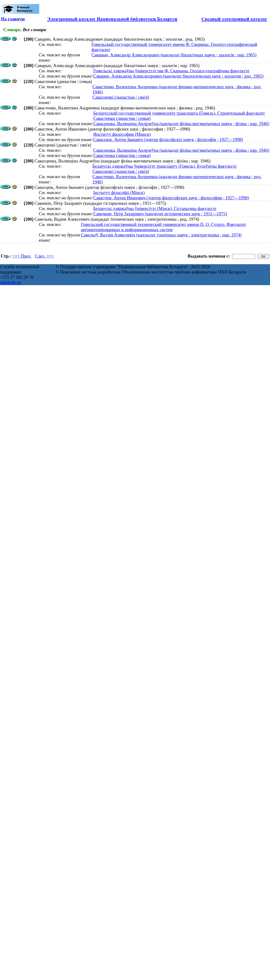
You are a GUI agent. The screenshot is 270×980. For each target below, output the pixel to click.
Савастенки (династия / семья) (122, 118)
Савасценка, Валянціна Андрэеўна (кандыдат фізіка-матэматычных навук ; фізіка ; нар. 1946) (181, 124)
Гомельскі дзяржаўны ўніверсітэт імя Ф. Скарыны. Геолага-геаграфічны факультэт (171, 71)
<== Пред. (22, 256)
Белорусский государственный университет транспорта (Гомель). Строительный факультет (179, 113)
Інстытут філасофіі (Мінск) (119, 193)
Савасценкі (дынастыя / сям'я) (121, 97)
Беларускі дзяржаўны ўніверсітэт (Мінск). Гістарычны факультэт (155, 208)
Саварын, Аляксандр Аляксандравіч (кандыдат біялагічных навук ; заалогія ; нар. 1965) (174, 55)
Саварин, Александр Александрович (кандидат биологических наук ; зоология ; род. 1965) (178, 76)
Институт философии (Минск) (122, 134)
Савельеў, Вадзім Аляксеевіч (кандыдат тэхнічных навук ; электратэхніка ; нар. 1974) (161, 235)
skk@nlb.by (11, 282)
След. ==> (44, 256)
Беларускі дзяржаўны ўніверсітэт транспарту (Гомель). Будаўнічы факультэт (165, 166)
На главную (13, 19)
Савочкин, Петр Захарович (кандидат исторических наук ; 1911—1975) (160, 214)
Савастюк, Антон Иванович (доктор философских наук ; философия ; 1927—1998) (171, 198)
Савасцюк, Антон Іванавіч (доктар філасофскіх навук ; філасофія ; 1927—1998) (168, 139)
